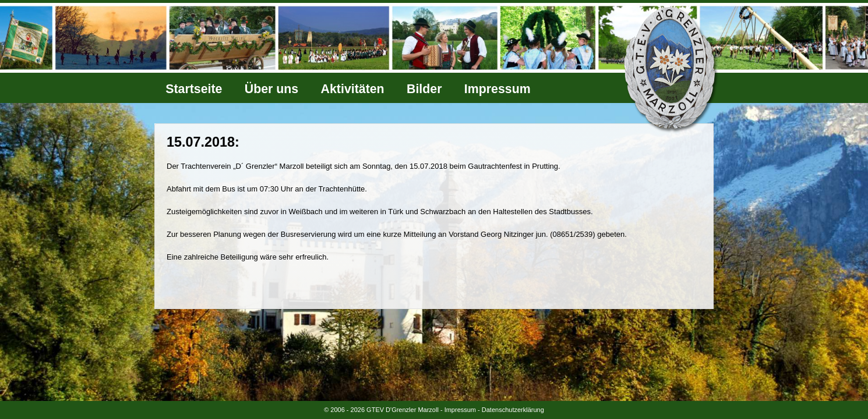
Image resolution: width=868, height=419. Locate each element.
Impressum (497, 89)
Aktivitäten (353, 89)
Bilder (424, 89)
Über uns (271, 89)
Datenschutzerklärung (513, 410)
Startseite (194, 89)
